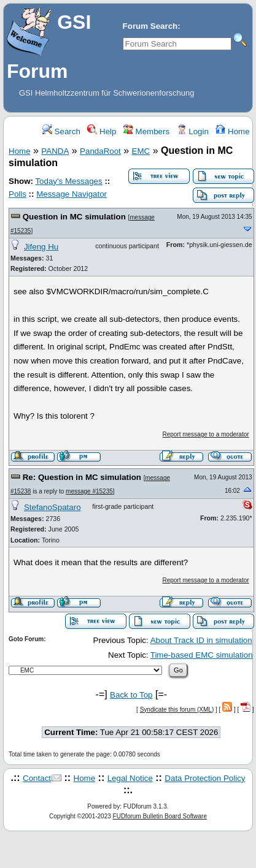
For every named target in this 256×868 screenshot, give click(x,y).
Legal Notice (130, 778)
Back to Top (131, 695)
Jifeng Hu (41, 247)
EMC (141, 151)
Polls (17, 194)
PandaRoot (100, 151)
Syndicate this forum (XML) (177, 710)
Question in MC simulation (74, 217)
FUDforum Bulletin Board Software (160, 816)
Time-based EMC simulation (202, 655)
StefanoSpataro (52, 507)
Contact (37, 778)
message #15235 (89, 491)
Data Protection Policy (205, 778)
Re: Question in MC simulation (82, 477)
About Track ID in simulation (201, 640)
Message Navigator (72, 194)
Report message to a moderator (205, 434)
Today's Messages (68, 181)
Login (193, 131)
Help (102, 131)
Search (61, 131)
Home (232, 131)
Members (146, 131)
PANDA (55, 151)
